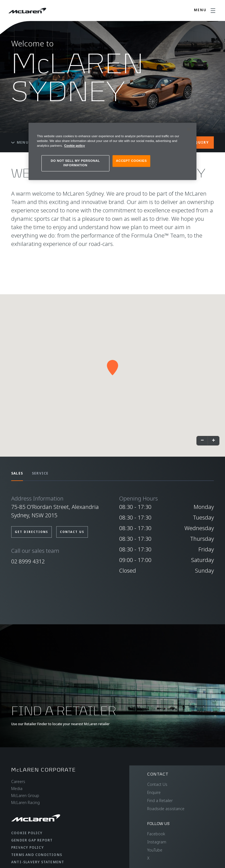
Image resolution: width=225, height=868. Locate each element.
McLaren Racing (25, 802)
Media (17, 788)
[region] (112, 151)
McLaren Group (25, 795)
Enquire (154, 792)
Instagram (157, 842)
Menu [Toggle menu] (20, 142)
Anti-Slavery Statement (38, 862)
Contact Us (157, 784)
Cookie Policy (27, 833)
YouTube (155, 850)
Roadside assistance (166, 809)
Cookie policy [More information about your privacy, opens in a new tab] (74, 146)
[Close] (189, 129)
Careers (18, 782)
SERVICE (40, 473)
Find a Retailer (160, 801)
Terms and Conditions (37, 855)
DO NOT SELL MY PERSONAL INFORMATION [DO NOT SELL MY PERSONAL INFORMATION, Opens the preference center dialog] (75, 163)
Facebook (156, 834)
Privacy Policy (27, 847)
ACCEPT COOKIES (131, 161)
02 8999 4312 (28, 561)
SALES (17, 473)
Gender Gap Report (32, 840)
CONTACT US (72, 532)
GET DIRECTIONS (31, 532)
